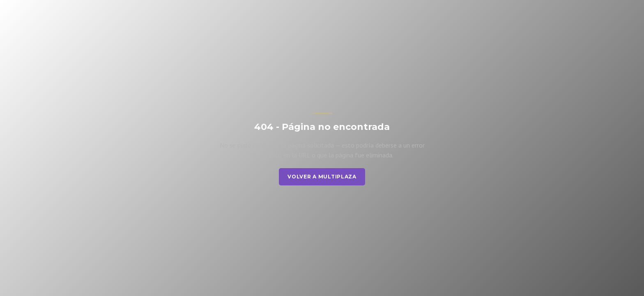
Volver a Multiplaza (322, 177)
